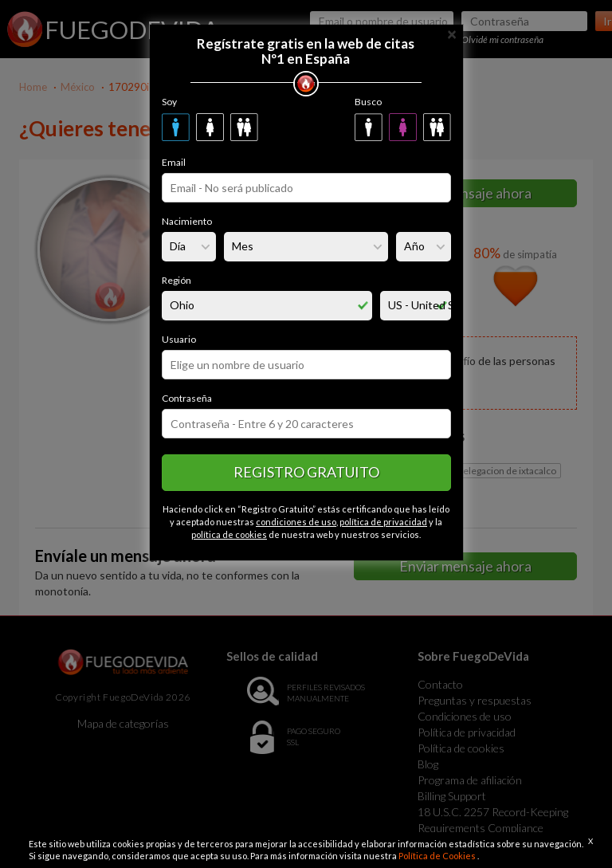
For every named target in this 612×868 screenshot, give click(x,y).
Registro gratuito (306, 472)
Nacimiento (187, 221)
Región (177, 280)
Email (174, 162)
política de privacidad (383, 522)
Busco (368, 102)
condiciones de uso (296, 522)
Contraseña (187, 398)
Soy (169, 102)
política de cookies (229, 534)
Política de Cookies (438, 856)
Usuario (179, 339)
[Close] (452, 33)
